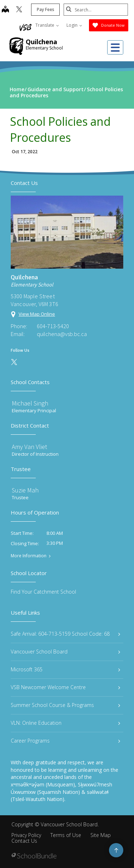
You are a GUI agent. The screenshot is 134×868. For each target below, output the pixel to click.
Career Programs (65, 741)
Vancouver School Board (65, 652)
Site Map (101, 835)
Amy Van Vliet (29, 447)
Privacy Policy (26, 835)
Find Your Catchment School (43, 592)
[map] (5, 10)
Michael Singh (30, 403)
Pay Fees (46, 9)
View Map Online (37, 314)
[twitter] (19, 10)
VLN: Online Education (65, 723)
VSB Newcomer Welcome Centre (65, 687)
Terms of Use (66, 835)
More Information (29, 556)
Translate (47, 25)
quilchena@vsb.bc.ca (62, 334)
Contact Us (24, 841)
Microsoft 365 (65, 669)
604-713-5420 (53, 326)
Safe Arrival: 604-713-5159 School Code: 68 (65, 634)
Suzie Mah (25, 490)
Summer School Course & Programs (65, 705)
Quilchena (41, 42)
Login (74, 25)
